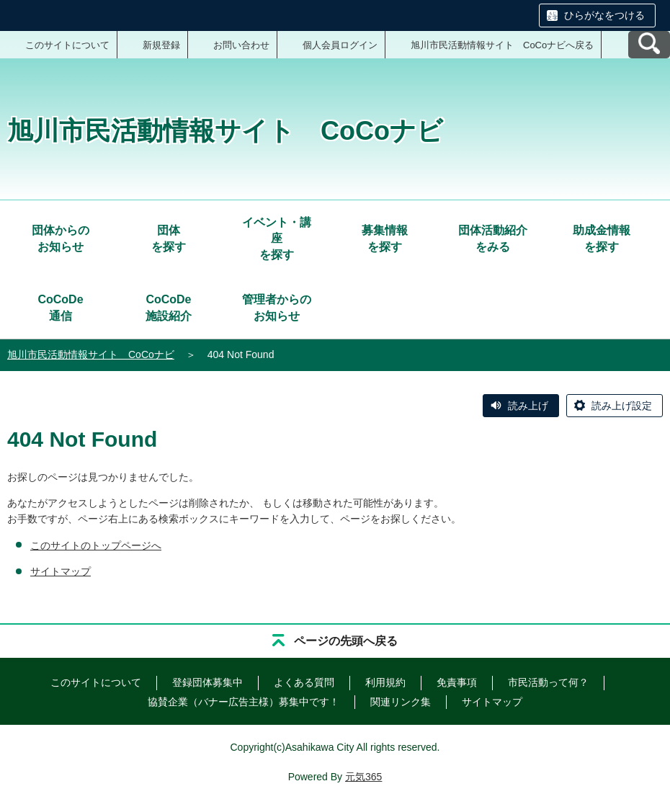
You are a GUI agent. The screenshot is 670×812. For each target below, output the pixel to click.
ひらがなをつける (604, 15)
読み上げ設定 (622, 406)
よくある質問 (304, 682)
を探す (169, 237)
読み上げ (528, 406)
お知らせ (61, 237)
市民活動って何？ (548, 682)
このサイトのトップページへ (96, 545)
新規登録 (161, 45)
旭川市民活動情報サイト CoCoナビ (91, 354)
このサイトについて (67, 45)
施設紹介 (169, 307)
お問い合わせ (241, 45)
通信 (60, 307)
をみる (493, 237)
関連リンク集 (401, 702)
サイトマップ (61, 571)
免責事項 (457, 682)
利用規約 (385, 682)
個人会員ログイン (340, 45)
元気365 (363, 777)
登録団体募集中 (207, 682)
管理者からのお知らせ (277, 307)
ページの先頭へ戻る (346, 641)
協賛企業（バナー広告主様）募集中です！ (244, 702)
